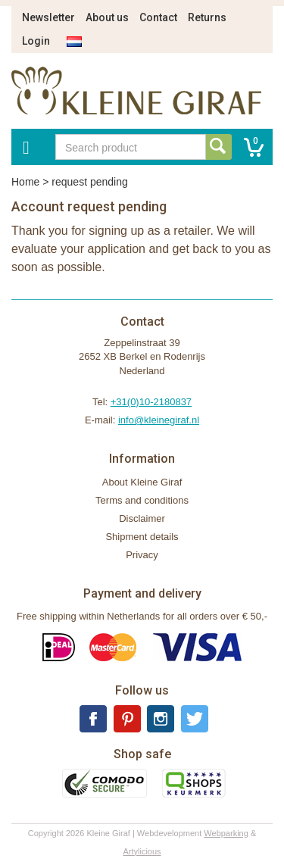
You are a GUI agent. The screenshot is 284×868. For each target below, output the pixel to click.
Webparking (226, 833)
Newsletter (48, 17)
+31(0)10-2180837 (151, 402)
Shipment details (142, 537)
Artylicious (142, 851)
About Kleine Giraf (142, 482)
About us (107, 17)
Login (36, 41)
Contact (158, 17)
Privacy (142, 555)
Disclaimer (142, 518)
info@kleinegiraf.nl (159, 420)
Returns (207, 17)
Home (25, 182)
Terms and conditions (142, 500)
